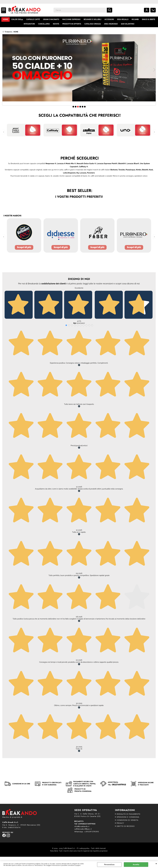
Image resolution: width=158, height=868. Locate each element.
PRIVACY (120, 823)
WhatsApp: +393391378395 (87, 832)
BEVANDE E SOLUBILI (92, 19)
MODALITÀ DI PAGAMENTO (128, 814)
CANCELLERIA (44, 24)
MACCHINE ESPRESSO (71, 19)
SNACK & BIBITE (149, 19)
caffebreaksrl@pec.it (83, 829)
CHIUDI (156, 863)
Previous (4, 70)
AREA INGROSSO (111, 24)
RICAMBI (135, 19)
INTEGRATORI (29, 24)
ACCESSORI (109, 19)
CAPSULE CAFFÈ (33, 19)
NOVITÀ (56, 24)
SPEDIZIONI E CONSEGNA (127, 817)
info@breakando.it (82, 826)
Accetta (136, 865)
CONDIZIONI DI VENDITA (127, 820)
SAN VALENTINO (128, 24)
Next (154, 70)
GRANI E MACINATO (51, 19)
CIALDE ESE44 (17, 19)
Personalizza (109, 865)
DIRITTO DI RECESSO (125, 826)
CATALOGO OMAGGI (93, 24)
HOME (6, 19)
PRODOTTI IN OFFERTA (72, 24)
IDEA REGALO (123, 19)
